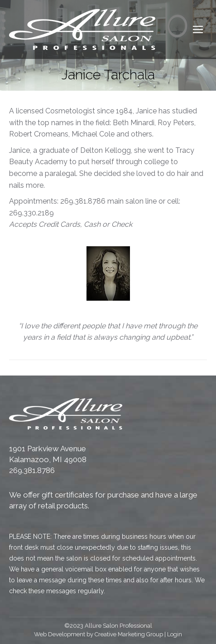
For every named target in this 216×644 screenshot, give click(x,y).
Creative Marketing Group (129, 634)
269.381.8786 (32, 470)
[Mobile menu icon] (198, 29)
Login (175, 634)
